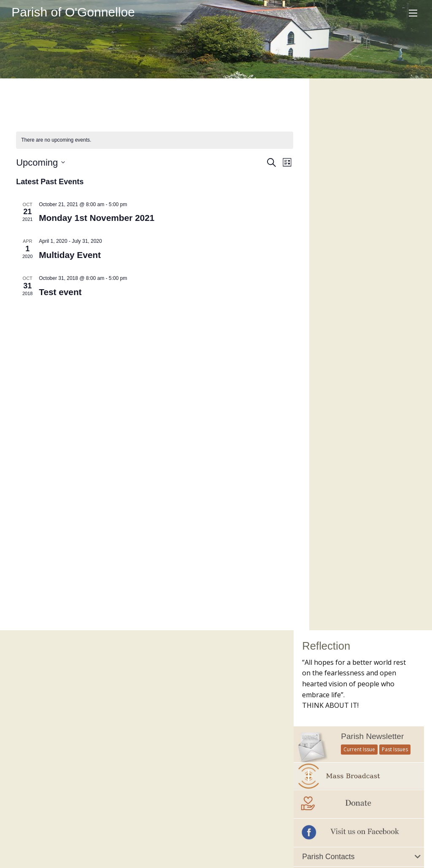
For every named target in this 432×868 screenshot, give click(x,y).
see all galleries (341, 625)
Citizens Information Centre (200, 696)
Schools (89, 817)
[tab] (359, 305)
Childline (173, 678)
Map (216, 817)
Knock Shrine (179, 747)
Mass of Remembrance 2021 (359, 591)
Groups (120, 817)
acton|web (397, 840)
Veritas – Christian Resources (202, 781)
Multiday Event (70, 255)
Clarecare (174, 712)
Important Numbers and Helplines (350, 383)
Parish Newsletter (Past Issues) (56, 678)
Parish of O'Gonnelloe (73, 12)
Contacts (244, 817)
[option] (359, 553)
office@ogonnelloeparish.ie (70, 849)
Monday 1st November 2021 (97, 218)
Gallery (192, 817)
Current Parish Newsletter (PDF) (57, 661)
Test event (61, 292)
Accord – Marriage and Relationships (213, 661)
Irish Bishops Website (192, 730)
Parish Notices (33, 696)
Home (22, 817)
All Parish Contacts (330, 365)
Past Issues (395, 198)
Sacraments (156, 817)
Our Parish (55, 817)
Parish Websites (325, 840)
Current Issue (359, 198)
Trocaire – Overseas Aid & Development (218, 764)
